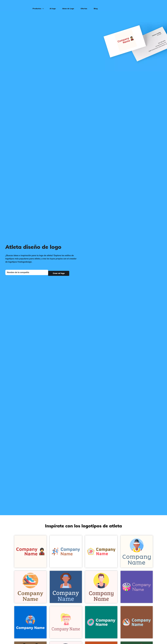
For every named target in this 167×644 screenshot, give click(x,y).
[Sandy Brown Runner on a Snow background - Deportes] (30, 587)
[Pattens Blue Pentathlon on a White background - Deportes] (101, 552)
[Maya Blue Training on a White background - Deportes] (66, 552)
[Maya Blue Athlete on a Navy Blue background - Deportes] (30, 622)
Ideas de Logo (67, 5)
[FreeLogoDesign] (19, 5)
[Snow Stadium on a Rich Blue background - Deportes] (137, 587)
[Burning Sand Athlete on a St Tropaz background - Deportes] (66, 587)
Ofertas (82, 5)
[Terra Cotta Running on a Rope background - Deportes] (137, 622)
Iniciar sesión (157, 5)
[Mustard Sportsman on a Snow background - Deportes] (101, 587)
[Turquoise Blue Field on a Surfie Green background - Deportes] (101, 622)
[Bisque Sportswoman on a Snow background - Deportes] (66, 622)
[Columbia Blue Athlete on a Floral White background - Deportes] (137, 552)
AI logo (51, 5)
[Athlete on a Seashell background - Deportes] (30, 552)
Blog (94, 5)
